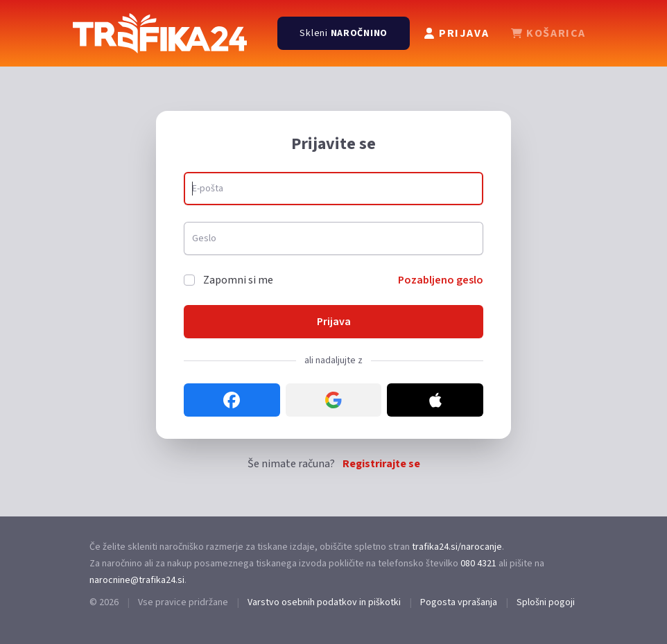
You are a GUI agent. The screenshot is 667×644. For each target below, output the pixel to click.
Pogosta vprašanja (459, 602)
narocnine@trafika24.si (137, 580)
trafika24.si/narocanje (457, 547)
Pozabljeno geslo (441, 280)
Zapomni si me (238, 280)
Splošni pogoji (546, 602)
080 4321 (478, 564)
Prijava (334, 322)
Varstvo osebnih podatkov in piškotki (324, 602)
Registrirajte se (381, 464)
